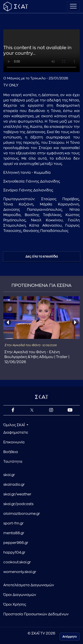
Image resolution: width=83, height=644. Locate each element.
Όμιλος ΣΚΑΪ (14, 425)
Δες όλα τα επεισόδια (42, 256)
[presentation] (8, 322)
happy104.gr (14, 553)
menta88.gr (14, 533)
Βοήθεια (11, 452)
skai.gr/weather (17, 494)
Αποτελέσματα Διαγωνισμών (29, 585)
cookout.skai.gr (17, 562)
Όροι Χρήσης (15, 605)
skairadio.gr (14, 485)
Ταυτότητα (13, 462)
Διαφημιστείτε (16, 433)
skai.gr (9, 475)
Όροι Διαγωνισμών (20, 595)
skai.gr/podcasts (18, 504)
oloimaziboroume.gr (22, 514)
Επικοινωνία (14, 442)
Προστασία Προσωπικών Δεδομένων (36, 614)
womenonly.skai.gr (20, 572)
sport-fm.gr (14, 523)
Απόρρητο (70, 637)
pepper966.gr (16, 543)
